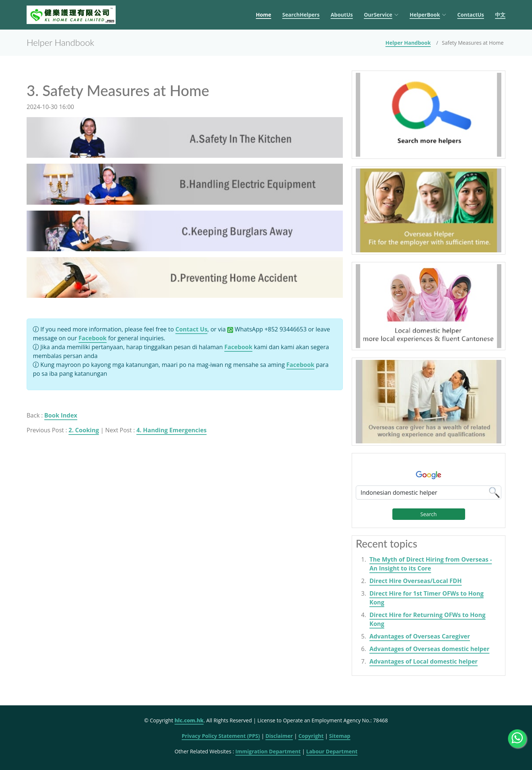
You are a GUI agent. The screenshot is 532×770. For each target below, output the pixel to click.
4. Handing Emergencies (171, 430)
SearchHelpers (301, 15)
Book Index (61, 415)
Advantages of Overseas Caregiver (420, 636)
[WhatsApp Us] (517, 739)
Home (264, 15)
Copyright (311, 736)
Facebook (93, 338)
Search (429, 514)
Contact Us (192, 329)
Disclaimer (279, 736)
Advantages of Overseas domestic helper (429, 649)
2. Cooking (84, 430)
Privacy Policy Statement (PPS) (221, 736)
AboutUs (342, 15)
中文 (500, 15)
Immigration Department (268, 751)
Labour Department (332, 751)
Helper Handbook (408, 43)
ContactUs (471, 15)
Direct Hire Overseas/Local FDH (416, 581)
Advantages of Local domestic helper (424, 661)
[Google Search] (429, 493)
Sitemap (340, 736)
